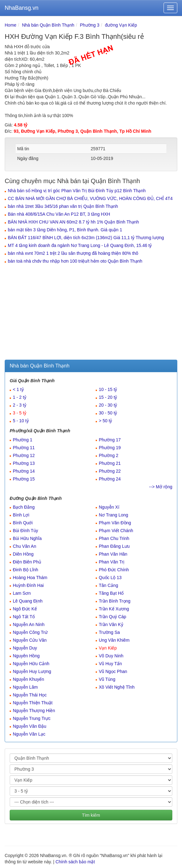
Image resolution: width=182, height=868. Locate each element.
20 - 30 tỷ (108, 405)
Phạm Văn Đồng (115, 523)
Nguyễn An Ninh (29, 624)
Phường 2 (109, 455)
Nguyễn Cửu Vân (30, 640)
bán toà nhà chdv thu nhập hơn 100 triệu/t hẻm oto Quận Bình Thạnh (75, 261)
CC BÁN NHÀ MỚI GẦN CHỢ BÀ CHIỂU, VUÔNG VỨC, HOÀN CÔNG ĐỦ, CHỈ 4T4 (90, 198)
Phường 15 (24, 479)
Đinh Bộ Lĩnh (25, 570)
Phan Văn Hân (113, 554)
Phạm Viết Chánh (116, 531)
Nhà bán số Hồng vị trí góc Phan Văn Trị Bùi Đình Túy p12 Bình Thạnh (77, 191)
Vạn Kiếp (108, 648)
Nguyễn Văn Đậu (30, 726)
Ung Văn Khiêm (114, 640)
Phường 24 (110, 479)
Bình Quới (23, 523)
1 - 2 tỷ (20, 397)
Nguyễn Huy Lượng (32, 671)
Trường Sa (109, 632)
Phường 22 (110, 471)
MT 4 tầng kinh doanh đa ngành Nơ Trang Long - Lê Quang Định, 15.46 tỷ (80, 245)
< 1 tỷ (18, 389)
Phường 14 (24, 471)
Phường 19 (110, 448)
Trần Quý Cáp (113, 617)
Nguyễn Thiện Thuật (33, 703)
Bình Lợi (21, 515)
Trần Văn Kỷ (111, 624)
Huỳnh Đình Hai (28, 585)
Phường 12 (24, 455)
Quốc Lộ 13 (110, 578)
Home (10, 25)
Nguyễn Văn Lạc (29, 734)
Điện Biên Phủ (27, 562)
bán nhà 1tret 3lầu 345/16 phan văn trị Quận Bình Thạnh (63, 206)
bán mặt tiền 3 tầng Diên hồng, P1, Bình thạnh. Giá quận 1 (65, 230)
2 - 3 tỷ (20, 405)
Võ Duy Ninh (111, 656)
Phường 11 (24, 448)
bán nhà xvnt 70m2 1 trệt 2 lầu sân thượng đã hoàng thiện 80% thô (73, 253)
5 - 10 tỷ (21, 421)
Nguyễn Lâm (25, 687)
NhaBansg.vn (22, 8)
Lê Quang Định (28, 601)
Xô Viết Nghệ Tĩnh (117, 687)
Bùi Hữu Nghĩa (27, 538)
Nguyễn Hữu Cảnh (31, 664)
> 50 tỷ (105, 421)
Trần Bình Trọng (115, 601)
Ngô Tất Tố (24, 617)
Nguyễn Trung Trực (32, 718)
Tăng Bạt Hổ (111, 593)
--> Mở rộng (161, 487)
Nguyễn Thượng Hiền (34, 711)
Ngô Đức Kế (25, 609)
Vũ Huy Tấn (110, 664)
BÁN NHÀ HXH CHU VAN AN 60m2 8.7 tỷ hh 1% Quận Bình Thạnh (73, 222)
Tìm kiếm (91, 815)
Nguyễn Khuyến (28, 679)
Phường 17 (110, 440)
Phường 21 (110, 463)
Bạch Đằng (24, 507)
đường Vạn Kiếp (121, 25)
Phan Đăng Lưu (114, 546)
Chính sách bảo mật (75, 862)
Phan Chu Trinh (114, 538)
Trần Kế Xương (114, 609)
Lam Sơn (22, 593)
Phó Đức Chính (114, 570)
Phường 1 (23, 440)
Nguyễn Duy (25, 648)
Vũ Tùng (107, 679)
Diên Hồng (23, 554)
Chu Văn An (25, 546)
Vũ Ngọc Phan (113, 671)
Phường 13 (24, 463)
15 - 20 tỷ (108, 397)
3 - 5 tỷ (20, 413)
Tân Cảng (109, 585)
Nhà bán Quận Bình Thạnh (48, 25)
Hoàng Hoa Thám (30, 578)
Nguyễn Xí (109, 507)
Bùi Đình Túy (25, 531)
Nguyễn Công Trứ (30, 632)
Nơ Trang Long (114, 515)
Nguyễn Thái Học (30, 695)
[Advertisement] (91, 313)
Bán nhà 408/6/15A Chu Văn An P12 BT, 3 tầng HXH (59, 214)
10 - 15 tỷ (108, 389)
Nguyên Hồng (26, 656)
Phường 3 (89, 25)
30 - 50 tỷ (108, 413)
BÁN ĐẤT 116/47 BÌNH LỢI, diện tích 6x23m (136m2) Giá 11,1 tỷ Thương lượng (86, 238)
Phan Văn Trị (112, 562)
